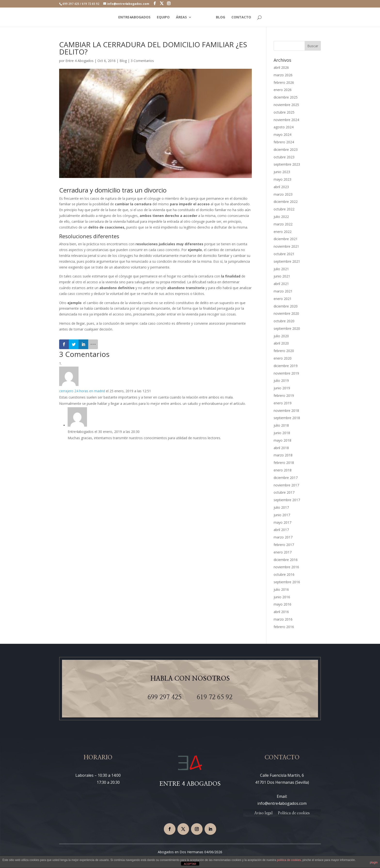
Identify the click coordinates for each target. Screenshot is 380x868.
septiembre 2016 (287, 582)
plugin (374, 862)
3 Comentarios (142, 61)
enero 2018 (283, 470)
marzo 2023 (283, 194)
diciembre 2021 (286, 239)
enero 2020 (283, 358)
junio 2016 (282, 597)
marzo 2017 (283, 537)
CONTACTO (241, 17)
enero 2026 (283, 90)
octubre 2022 (284, 209)
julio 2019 (281, 380)
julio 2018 (281, 425)
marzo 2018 (283, 455)
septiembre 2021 (287, 261)
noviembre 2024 (286, 120)
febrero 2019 (284, 396)
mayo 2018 (282, 440)
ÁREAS (181, 17)
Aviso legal (263, 813)
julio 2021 (281, 269)
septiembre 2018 (287, 418)
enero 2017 (283, 552)
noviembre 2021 (286, 246)
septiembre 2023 (287, 164)
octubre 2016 (284, 574)
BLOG (221, 17)
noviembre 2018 (286, 411)
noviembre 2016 (286, 567)
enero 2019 (283, 403)
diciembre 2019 (286, 366)
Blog (123, 61)
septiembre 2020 (287, 328)
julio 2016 (281, 589)
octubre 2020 (284, 321)
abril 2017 (281, 530)
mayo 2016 (282, 604)
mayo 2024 (282, 134)
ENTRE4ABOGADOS (134, 17)
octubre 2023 (284, 157)
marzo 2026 (283, 75)
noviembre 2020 (286, 313)
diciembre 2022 (286, 202)
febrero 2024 (284, 142)
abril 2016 (281, 612)
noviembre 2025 (286, 105)
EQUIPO (163, 17)
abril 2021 (281, 284)
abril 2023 (281, 187)
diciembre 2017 (286, 478)
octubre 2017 (284, 492)
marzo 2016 (283, 619)
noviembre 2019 (286, 373)
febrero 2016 (284, 627)
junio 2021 (282, 276)
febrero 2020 (284, 351)
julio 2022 (281, 217)
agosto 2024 (284, 127)
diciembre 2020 (286, 306)
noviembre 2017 (286, 485)
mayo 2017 (282, 522)
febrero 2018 (284, 463)
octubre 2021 (284, 254)
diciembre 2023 (286, 150)
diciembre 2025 (286, 97)
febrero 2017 (284, 545)
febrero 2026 (284, 82)
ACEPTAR (190, 864)
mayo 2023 (282, 179)
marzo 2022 (283, 224)
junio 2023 (282, 172)
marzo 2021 (283, 291)
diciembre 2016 (286, 560)
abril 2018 (281, 448)
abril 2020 (281, 343)
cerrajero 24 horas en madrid (82, 391)
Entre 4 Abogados (79, 61)
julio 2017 (281, 507)
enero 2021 (283, 299)
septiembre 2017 (287, 500)
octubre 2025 (284, 112)
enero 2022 (283, 232)
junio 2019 (282, 388)
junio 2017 (282, 515)
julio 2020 (281, 336)
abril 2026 (281, 67)
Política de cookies (294, 813)
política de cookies (289, 860)
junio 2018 (282, 433)
